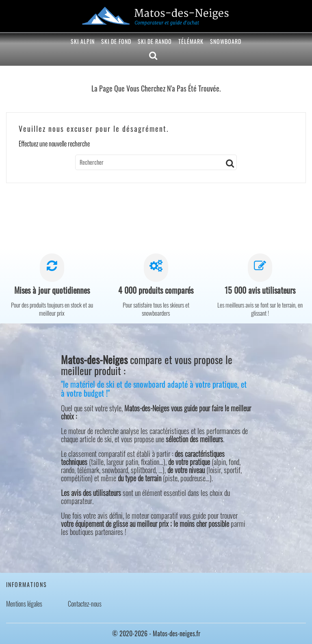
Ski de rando (155, 41)
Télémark (191, 41)
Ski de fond (116, 41)
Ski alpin (83, 41)
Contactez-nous (85, 604)
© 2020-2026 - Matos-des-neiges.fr (156, 633)
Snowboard (226, 41)
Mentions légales (24, 604)
